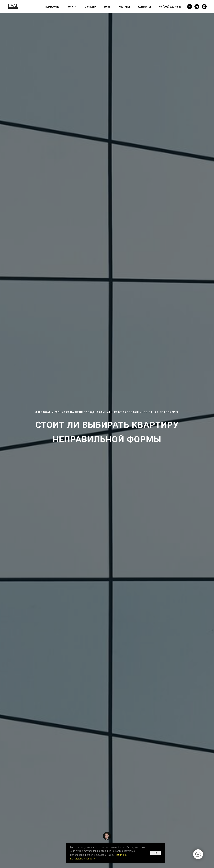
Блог (107, 7)
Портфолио (52, 7)
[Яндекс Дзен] (204, 7)
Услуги (72, 7)
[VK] (190, 7)
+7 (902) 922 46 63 (170, 7)
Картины (124, 7)
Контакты (144, 7)
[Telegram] (197, 7)
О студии (90, 7)
